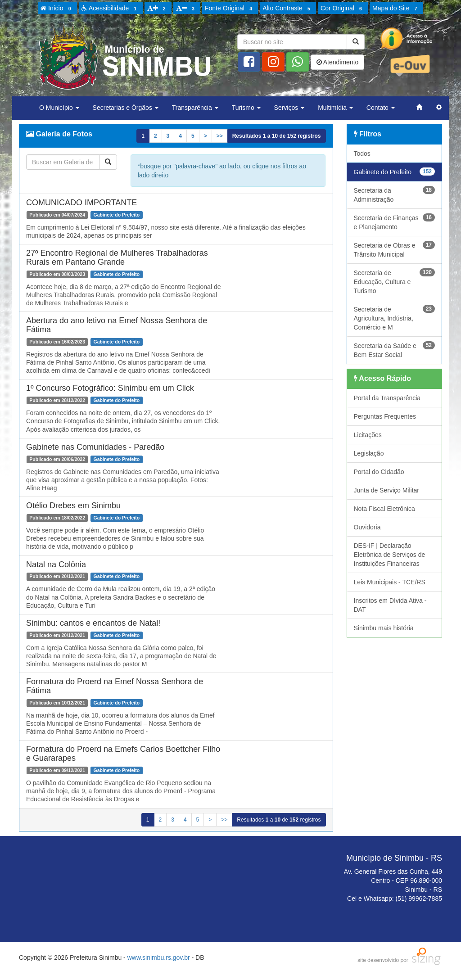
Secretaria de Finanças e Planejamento (395, 222)
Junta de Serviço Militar (387, 490)
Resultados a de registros (277, 136)
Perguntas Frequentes (385, 416)
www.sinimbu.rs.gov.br (159, 957)
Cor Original (343, 9)
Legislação (369, 453)
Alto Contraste (288, 9)
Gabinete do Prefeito (395, 172)
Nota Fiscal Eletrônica (384, 509)
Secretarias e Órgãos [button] (126, 108)
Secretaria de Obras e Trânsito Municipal (395, 249)
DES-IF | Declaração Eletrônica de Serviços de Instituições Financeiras (390, 555)
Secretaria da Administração (395, 194)
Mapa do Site (396, 9)
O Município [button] (59, 108)
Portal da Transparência (387, 398)
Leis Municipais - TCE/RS (390, 582)
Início (57, 9)
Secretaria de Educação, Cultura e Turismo (395, 281)
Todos (362, 154)
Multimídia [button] (335, 108)
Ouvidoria (367, 527)
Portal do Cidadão (379, 472)
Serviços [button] (289, 108)
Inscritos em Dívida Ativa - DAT (390, 605)
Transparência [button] (195, 108)
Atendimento (338, 62)
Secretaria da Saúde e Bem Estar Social (395, 350)
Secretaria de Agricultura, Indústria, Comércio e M (395, 318)
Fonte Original (230, 9)
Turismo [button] (246, 108)
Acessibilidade (111, 9)
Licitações (368, 435)
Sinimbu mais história (384, 628)
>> (220, 136)
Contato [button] (381, 108)
